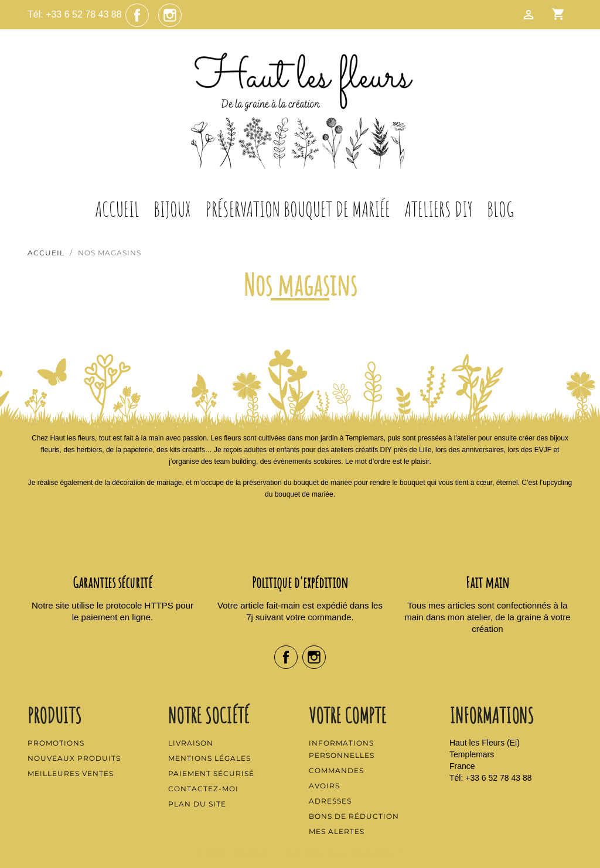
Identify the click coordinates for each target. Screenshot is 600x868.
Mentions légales (209, 758)
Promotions (56, 743)
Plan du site (197, 804)
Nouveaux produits (74, 758)
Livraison (191, 743)
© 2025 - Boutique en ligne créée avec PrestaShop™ (300, 852)
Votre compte (347, 715)
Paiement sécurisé (211, 773)
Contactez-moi (203, 789)
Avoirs (324, 786)
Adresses (330, 801)
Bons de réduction (354, 816)
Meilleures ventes (71, 773)
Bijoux (172, 209)
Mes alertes (337, 831)
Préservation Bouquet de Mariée (298, 209)
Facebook (137, 15)
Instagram (170, 15)
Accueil (117, 209)
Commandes (336, 770)
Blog (500, 209)
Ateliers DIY (439, 209)
